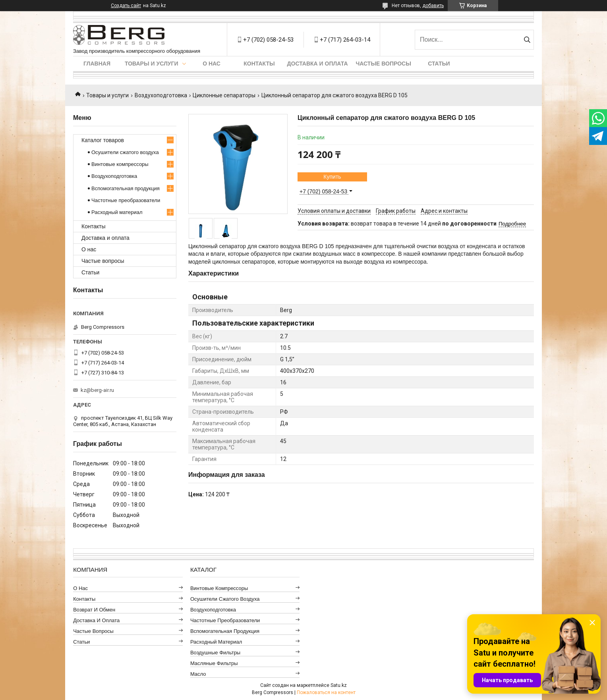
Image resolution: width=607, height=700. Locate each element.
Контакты (259, 64)
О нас (212, 64)
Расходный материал (117, 212)
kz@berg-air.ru (97, 390)
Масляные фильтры (214, 663)
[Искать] (527, 40)
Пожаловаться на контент (326, 692)
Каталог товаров (103, 140)
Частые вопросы (384, 64)
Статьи (439, 64)
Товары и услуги (152, 64)
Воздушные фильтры (215, 653)
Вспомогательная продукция (126, 188)
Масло (198, 674)
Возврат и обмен (94, 610)
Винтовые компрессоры (120, 164)
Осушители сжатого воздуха (125, 152)
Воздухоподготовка (161, 95)
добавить (433, 6)
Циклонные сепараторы (224, 95)
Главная (97, 64)
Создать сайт (126, 6)
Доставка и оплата (318, 64)
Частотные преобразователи (126, 200)
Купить (332, 177)
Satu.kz (339, 685)
